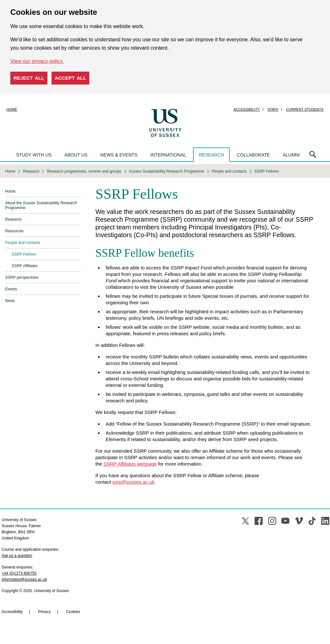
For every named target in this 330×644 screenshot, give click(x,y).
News (10, 301)
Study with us (34, 155)
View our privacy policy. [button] (37, 61)
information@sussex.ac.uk (24, 579)
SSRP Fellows (24, 254)
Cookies (73, 612)
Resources (14, 231)
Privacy (44, 612)
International (168, 155)
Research (211, 155)
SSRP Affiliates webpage (130, 464)
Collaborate (253, 155)
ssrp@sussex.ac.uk (133, 482)
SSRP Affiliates (24, 266)
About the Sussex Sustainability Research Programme (41, 205)
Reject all (29, 78)
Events (11, 289)
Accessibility (247, 109)
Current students (305, 109)
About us (76, 155)
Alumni (291, 155)
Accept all (71, 78)
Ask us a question (17, 556)
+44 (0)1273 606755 (19, 573)
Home (12, 109)
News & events (119, 155)
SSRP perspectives (22, 277)
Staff (273, 109)
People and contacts (23, 243)
